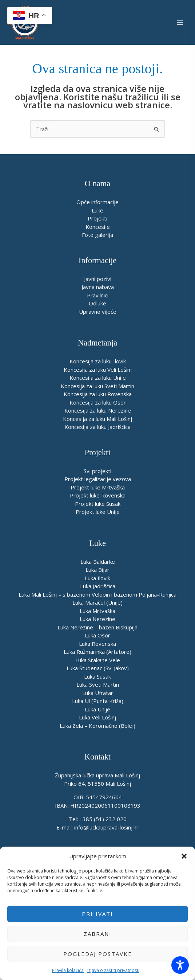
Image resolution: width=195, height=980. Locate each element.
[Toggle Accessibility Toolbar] (180, 965)
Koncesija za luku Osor (98, 402)
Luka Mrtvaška (97, 611)
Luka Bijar (97, 570)
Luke (97, 210)
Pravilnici (98, 295)
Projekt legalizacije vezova (98, 479)
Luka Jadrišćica (98, 586)
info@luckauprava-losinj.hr (106, 827)
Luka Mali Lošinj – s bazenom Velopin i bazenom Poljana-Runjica (97, 594)
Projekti (97, 218)
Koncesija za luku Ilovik (98, 361)
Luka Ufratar (98, 693)
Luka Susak (97, 676)
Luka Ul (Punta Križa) (98, 701)
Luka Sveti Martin (98, 684)
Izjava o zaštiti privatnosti (113, 970)
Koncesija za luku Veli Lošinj (98, 370)
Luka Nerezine (97, 619)
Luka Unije (97, 709)
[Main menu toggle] (180, 22)
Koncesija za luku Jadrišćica (97, 427)
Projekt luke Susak (98, 504)
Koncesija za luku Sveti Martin (97, 386)
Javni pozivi (98, 279)
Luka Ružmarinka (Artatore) (97, 652)
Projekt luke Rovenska (98, 495)
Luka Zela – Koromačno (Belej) (97, 726)
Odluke (97, 303)
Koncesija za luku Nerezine (98, 410)
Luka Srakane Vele (98, 660)
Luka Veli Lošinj (97, 717)
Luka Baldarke (98, 562)
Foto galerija (97, 235)
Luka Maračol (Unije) (97, 602)
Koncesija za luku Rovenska (98, 394)
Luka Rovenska (97, 644)
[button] (184, 856)
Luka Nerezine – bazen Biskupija (97, 627)
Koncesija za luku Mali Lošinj (97, 419)
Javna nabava (98, 287)
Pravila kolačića (68, 970)
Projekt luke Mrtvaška (98, 487)
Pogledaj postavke (98, 954)
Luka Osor (97, 635)
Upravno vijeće (98, 312)
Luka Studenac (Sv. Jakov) (98, 668)
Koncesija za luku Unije (98, 378)
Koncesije (98, 227)
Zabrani (98, 934)
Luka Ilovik (97, 578)
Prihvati (97, 914)
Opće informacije (97, 202)
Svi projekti (97, 471)
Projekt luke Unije (98, 512)
